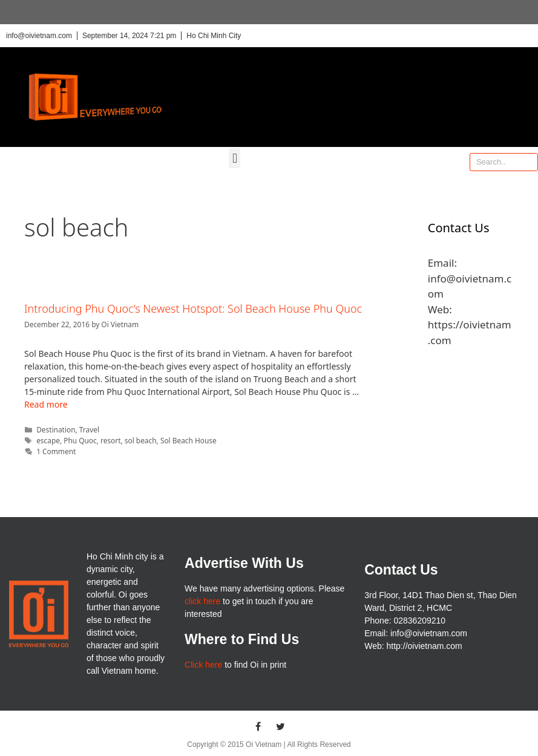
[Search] (528, 162)
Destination (56, 429)
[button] (235, 158)
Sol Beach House (189, 440)
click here (202, 601)
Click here (203, 665)
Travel (89, 429)
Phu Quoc (80, 440)
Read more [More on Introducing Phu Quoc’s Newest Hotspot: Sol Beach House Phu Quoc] (46, 404)
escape (48, 440)
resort (110, 440)
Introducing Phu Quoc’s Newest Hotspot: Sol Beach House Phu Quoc (193, 308)
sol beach (141, 440)
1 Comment (56, 451)
